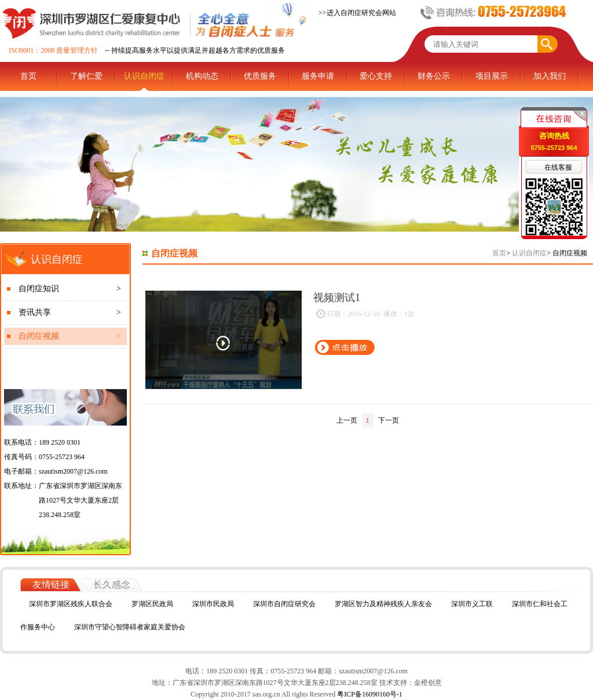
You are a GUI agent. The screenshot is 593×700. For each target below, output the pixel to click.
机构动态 (202, 76)
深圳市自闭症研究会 (284, 604)
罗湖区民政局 (152, 604)
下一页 (389, 420)
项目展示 (492, 76)
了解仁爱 (86, 76)
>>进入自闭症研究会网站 (357, 13)
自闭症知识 (70, 289)
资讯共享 (70, 313)
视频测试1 (337, 298)
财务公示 (434, 76)
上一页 (347, 420)
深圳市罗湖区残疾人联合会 (71, 604)
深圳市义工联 (472, 604)
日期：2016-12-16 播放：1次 (365, 314)
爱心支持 (376, 76)
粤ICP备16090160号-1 (369, 694)
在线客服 (558, 167)
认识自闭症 (144, 76)
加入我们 (550, 76)
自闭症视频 (70, 336)
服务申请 (318, 76)
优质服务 (260, 76)
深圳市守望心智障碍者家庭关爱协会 (130, 627)
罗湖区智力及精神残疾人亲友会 (383, 604)
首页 (28, 76)
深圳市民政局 (213, 604)
